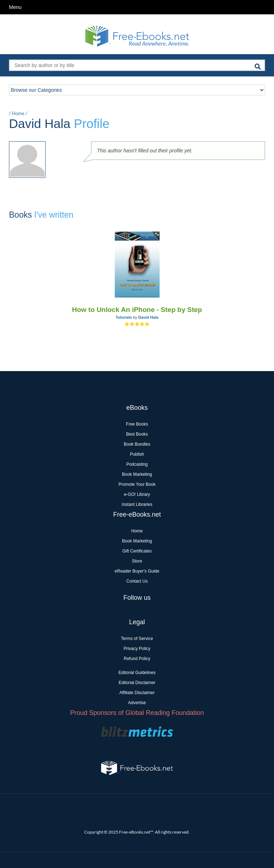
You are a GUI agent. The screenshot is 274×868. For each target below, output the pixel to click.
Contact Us (137, 581)
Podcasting (137, 464)
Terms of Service (137, 639)
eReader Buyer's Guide (137, 571)
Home (18, 113)
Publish (137, 454)
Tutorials (124, 317)
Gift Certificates (137, 551)
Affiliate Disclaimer (137, 693)
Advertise (137, 703)
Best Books (137, 434)
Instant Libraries (137, 504)
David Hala (148, 317)
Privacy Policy (137, 649)
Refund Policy (137, 659)
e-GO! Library (137, 494)
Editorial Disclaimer (137, 683)
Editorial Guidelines (137, 673)
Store (137, 561)
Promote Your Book (137, 484)
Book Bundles (137, 444)
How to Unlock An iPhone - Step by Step (137, 310)
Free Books (137, 424)
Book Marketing (137, 474)
